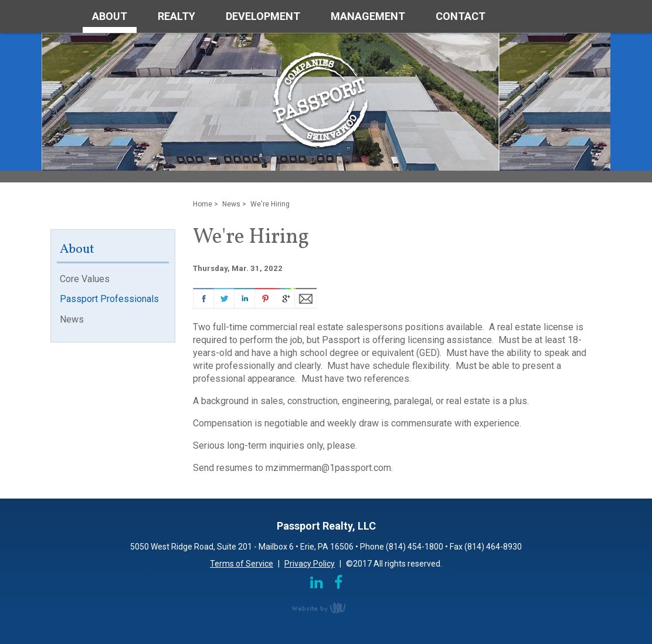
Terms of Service (242, 564)
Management (368, 16)
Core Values (85, 279)
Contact (461, 16)
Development (263, 16)
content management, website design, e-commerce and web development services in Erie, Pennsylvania (326, 608)
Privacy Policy (310, 564)
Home (203, 204)
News (72, 319)
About (110, 16)
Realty (176, 16)
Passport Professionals (109, 299)
